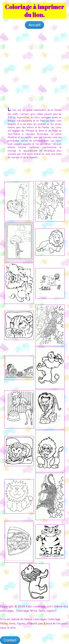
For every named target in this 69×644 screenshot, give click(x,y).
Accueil (34, 25)
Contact (10, 640)
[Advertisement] (34, 67)
